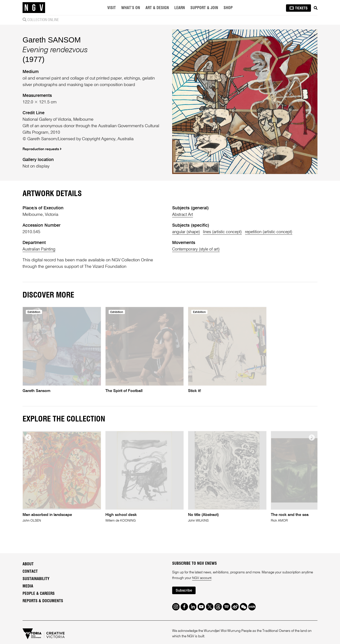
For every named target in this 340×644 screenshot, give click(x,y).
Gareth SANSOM (52, 40)
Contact (30, 572)
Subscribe (184, 591)
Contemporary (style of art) (197, 249)
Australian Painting (40, 249)
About (28, 564)
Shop (228, 8)
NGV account (202, 578)
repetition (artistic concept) (274, 232)
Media (28, 587)
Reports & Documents (43, 601)
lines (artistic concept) (226, 232)
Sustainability (36, 579)
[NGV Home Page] (34, 8)
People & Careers (39, 594)
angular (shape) (187, 232)
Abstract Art (183, 215)
